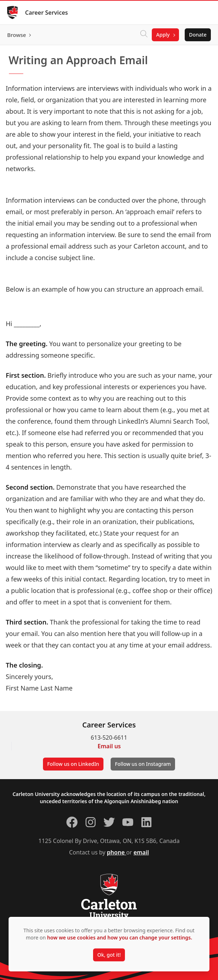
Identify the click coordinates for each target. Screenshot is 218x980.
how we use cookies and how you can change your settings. (120, 937)
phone (117, 852)
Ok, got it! (109, 955)
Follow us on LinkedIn (73, 764)
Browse (17, 35)
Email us (109, 746)
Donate (198, 35)
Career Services (47, 13)
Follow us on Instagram (143, 764)
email (141, 852)
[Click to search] (144, 35)
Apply (163, 35)
